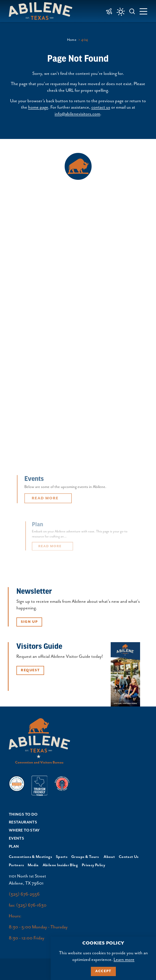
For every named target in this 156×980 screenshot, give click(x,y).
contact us (101, 107)
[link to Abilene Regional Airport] (109, 11)
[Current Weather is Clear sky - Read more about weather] (121, 12)
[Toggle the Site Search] (132, 11)
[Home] (42, 11)
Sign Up (29, 622)
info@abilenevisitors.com (77, 114)
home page (38, 107)
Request (30, 670)
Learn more (124, 960)
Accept (103, 971)
